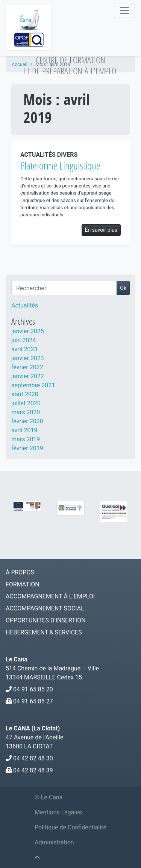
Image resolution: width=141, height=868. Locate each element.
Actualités (25, 305)
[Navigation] (124, 10)
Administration (54, 842)
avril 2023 (24, 349)
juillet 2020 (26, 403)
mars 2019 (26, 439)
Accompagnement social (45, 608)
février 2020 (27, 421)
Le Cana (17, 659)
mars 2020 (26, 412)
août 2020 (25, 394)
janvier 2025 (28, 331)
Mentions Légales (58, 812)
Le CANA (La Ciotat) (33, 728)
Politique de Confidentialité (70, 827)
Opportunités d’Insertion (46, 620)
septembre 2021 (33, 385)
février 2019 (27, 448)
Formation (23, 584)
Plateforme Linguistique (60, 166)
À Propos (20, 572)
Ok (123, 288)
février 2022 (27, 367)
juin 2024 (23, 340)
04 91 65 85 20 (33, 689)
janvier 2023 (28, 358)
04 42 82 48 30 (33, 758)
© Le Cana (49, 797)
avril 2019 (24, 430)
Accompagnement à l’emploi (50, 596)
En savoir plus (101, 230)
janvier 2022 (28, 376)
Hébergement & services (44, 632)
